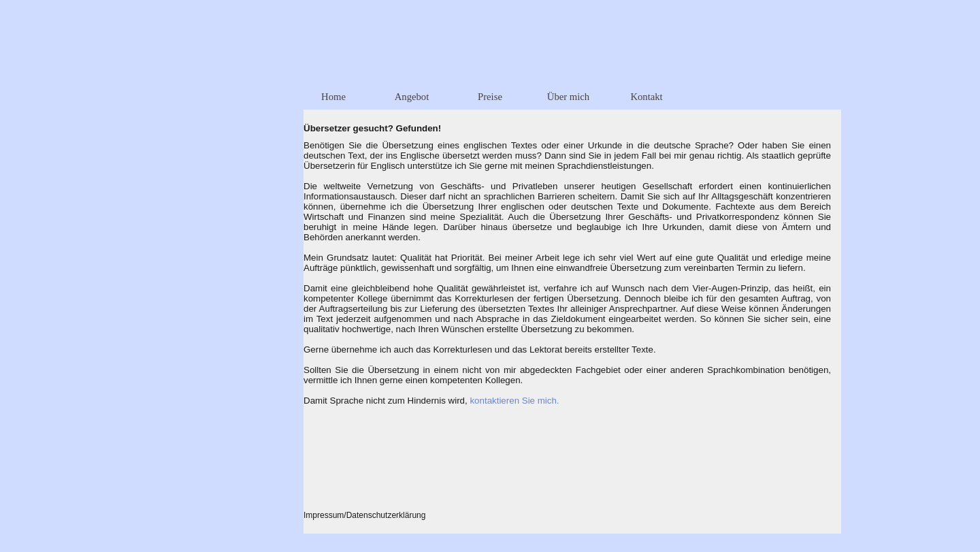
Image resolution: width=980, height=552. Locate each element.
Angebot (412, 97)
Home (333, 97)
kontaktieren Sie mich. (514, 401)
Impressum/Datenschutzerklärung (364, 515)
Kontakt (646, 97)
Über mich (568, 97)
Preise (490, 97)
